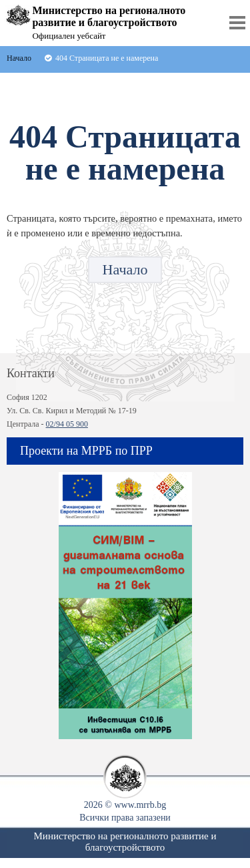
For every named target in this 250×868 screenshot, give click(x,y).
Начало (125, 269)
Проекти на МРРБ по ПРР (86, 451)
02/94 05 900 (67, 424)
